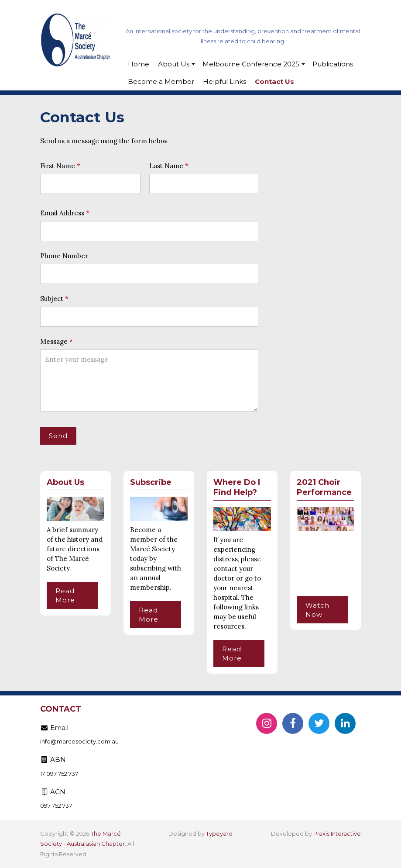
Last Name (166, 166)
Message (54, 341)
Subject (52, 299)
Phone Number (64, 256)
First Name (58, 166)
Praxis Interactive (337, 833)
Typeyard (219, 833)
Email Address (62, 213)
